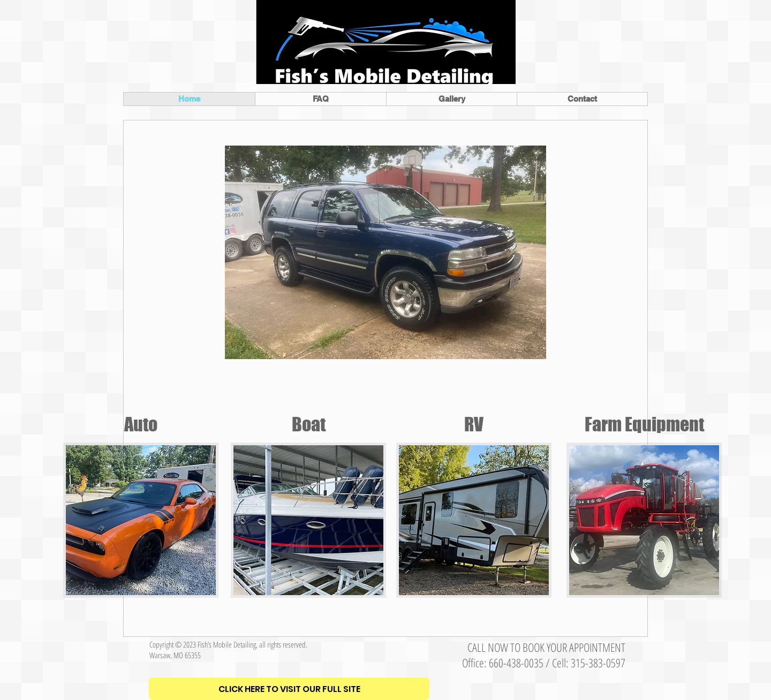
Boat (309, 424)
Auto (141, 424)
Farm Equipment (644, 424)
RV (474, 424)
